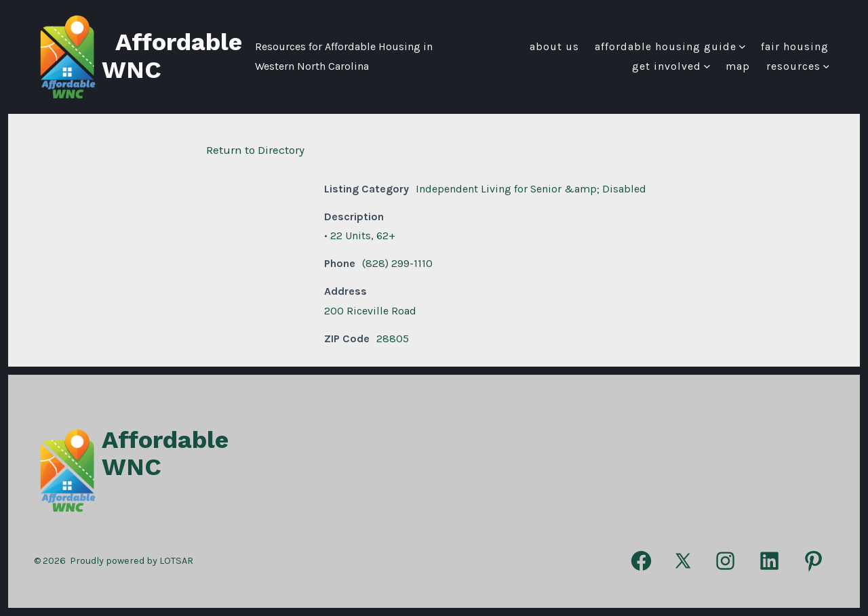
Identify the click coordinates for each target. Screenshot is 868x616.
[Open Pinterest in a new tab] (813, 561)
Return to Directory (255, 150)
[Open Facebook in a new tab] (641, 561)
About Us (554, 46)
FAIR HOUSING (795, 46)
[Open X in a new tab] (684, 561)
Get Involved (671, 66)
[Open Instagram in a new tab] (725, 561)
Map (738, 66)
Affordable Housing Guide (670, 46)
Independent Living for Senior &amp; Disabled (531, 189)
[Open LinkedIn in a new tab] (769, 561)
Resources (798, 66)
